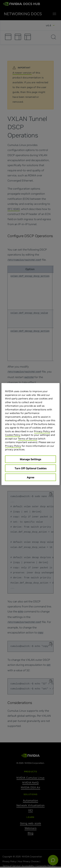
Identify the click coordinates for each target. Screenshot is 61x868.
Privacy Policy (42, 431)
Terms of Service (27, 438)
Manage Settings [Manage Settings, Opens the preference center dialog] (30, 459)
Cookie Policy (13, 435)
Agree (31, 477)
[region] (30, 434)
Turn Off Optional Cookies (31, 468)
